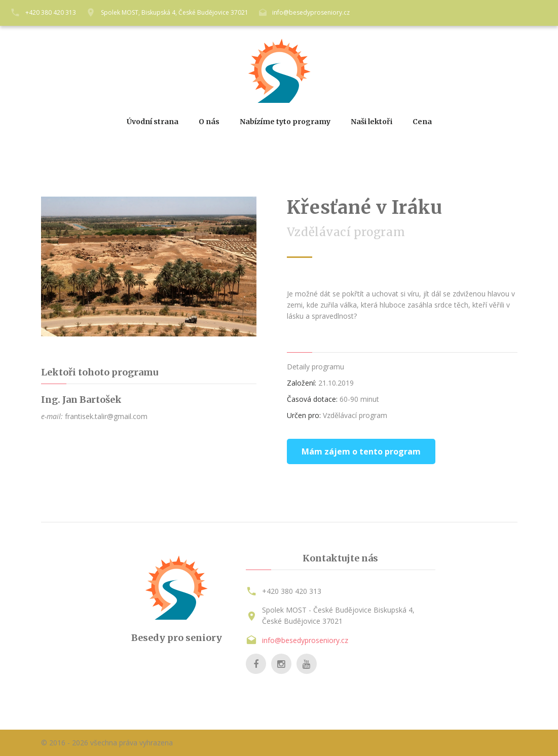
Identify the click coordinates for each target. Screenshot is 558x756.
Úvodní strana (153, 122)
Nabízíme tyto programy (285, 122)
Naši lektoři (371, 122)
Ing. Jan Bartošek (81, 400)
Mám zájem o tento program (361, 451)
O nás (209, 122)
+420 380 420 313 (51, 12)
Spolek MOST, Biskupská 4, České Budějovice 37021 (175, 12)
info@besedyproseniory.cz (311, 12)
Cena (422, 122)
